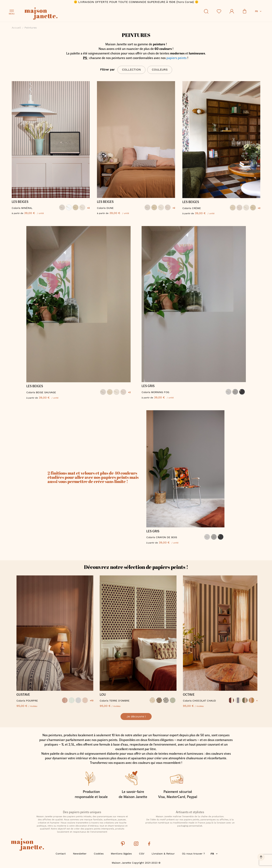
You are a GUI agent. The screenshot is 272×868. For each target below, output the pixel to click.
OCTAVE (189, 695)
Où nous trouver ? (193, 854)
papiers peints (177, 58)
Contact (61, 854)
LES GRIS (148, 386)
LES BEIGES (20, 202)
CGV (142, 854)
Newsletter (80, 854)
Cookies (99, 854)
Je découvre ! (136, 716)
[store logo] (57, 14)
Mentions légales (121, 854)
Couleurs (160, 70)
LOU (103, 695)
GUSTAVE (23, 695)
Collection (131, 70)
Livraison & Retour (163, 854)
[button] (259, 11)
